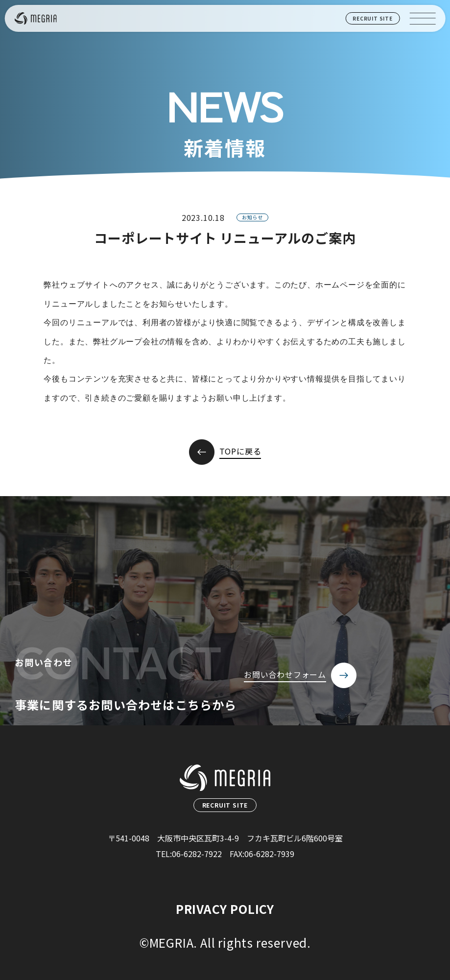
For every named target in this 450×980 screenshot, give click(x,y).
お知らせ (252, 217)
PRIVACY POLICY (225, 909)
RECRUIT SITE (373, 18)
